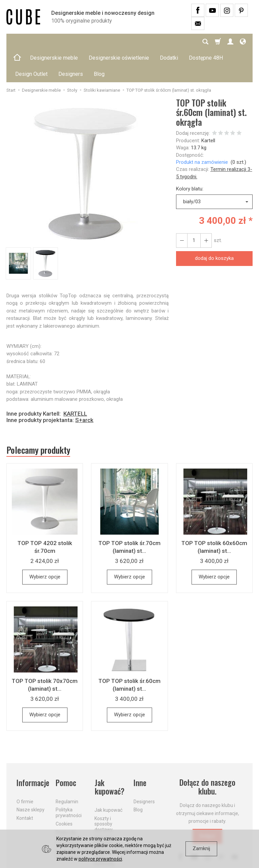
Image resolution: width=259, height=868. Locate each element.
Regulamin (67, 769)
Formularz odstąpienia (68, 822)
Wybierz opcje (45, 545)
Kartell (208, 108)
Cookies (64, 791)
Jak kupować (108, 777)
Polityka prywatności (69, 780)
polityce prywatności (100, 859)
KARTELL (75, 381)
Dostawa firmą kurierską (104, 825)
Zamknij (201, 848)
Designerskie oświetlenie (119, 42)
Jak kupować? (109, 755)
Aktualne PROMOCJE (107, 808)
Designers (144, 769)
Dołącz (207, 804)
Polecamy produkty (38, 418)
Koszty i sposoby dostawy (104, 791)
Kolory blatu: (190, 156)
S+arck (84, 388)
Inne (140, 751)
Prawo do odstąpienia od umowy (68, 805)
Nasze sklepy (31, 777)
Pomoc (66, 751)
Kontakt (25, 785)
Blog (138, 777)
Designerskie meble (54, 42)
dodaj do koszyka (214, 226)
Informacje (32, 751)
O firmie (25, 769)
